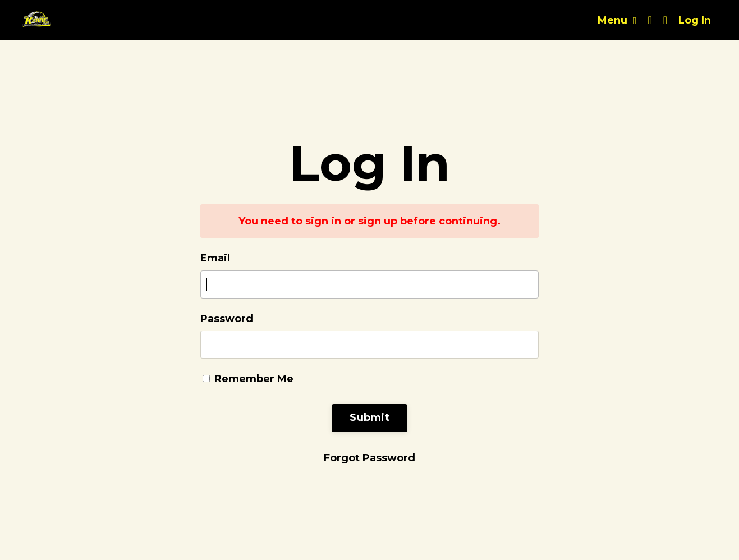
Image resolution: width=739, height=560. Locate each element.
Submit (369, 417)
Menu (617, 20)
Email (215, 258)
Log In (695, 20)
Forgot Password (369, 458)
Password (227, 319)
